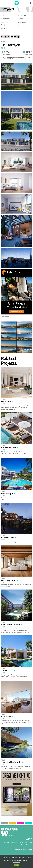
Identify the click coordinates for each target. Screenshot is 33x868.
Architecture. (22, 15)
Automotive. (6, 19)
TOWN (3, 48)
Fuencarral (7, 402)
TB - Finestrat (8, 670)
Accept (16, 865)
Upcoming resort (10, 580)
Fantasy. (4, 22)
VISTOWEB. (29, 849)
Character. (20, 19)
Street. (19, 25)
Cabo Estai (7, 716)
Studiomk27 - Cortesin (12, 762)
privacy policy (16, 862)
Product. (4, 25)
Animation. (5, 15)
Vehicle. (4, 28)
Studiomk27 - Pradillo (12, 625)
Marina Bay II (8, 493)
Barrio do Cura (9, 538)
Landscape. (21, 22)
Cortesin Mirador (10, 447)
